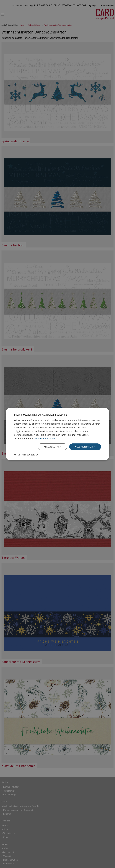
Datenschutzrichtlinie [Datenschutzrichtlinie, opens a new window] (45, 439)
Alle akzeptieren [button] (85, 447)
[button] (26, 454)
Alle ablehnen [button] (52, 447)
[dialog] (57, 434)
